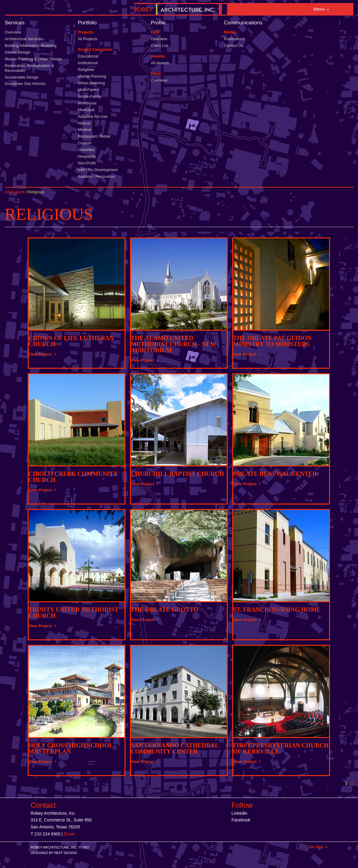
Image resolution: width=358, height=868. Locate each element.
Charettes (86, 150)
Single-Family (90, 96)
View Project (40, 354)
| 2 (351, 784)
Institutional (88, 63)
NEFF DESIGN (65, 853)
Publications (235, 39)
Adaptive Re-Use (93, 116)
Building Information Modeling (31, 46)
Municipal (86, 110)
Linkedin (240, 813)
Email (69, 834)
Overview (13, 32)
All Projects (88, 39)
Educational (88, 56)
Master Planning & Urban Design (33, 59)
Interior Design (18, 52)
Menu (319, 9)
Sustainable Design (22, 77)
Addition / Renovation (97, 176)
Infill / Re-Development (98, 170)
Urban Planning (91, 83)
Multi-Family (89, 90)
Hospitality (87, 156)
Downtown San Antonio (25, 84)
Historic (84, 123)
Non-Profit (87, 163)
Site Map (316, 847)
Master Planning (92, 76)
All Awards (160, 63)
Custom (85, 143)
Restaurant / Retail (94, 136)
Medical (85, 130)
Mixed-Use (87, 103)
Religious (86, 70)
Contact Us (234, 46)
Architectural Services (24, 39)
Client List (160, 46)
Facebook (241, 820)
